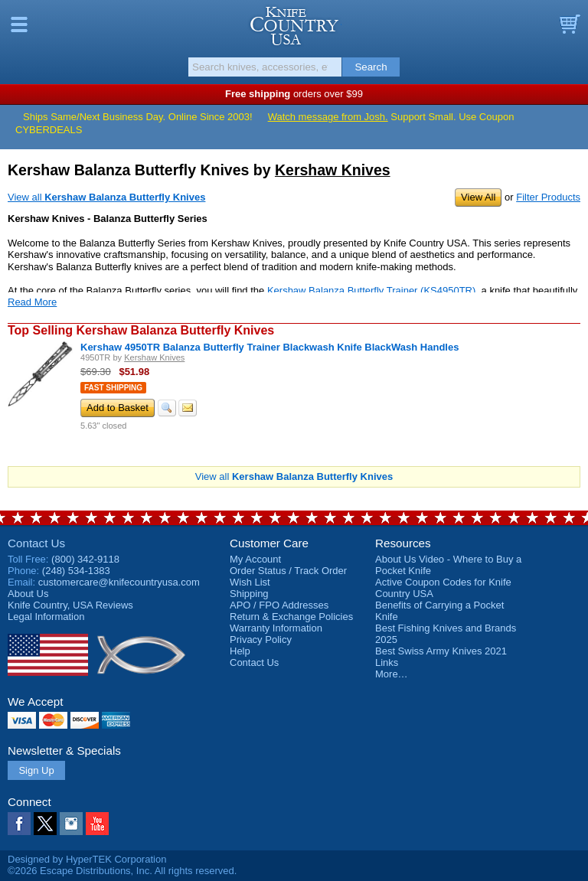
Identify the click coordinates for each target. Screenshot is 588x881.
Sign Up (36, 770)
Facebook (19, 824)
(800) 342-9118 (85, 559)
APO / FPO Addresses (279, 605)
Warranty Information (276, 628)
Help (240, 651)
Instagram (71, 824)
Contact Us (36, 543)
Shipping (249, 594)
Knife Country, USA (294, 26)
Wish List (250, 582)
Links (387, 662)
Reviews (70, 605)
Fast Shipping (113, 388)
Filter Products (548, 197)
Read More (32, 302)
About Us (28, 594)
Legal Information (46, 617)
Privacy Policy (261, 640)
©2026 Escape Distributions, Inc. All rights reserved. (122, 871)
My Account (255, 559)
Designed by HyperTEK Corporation (87, 859)
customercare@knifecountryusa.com (119, 582)
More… (392, 674)
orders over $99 (294, 94)
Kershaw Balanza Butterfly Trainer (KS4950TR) (371, 290)
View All (478, 197)
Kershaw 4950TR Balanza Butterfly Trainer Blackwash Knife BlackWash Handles (269, 347)
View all (106, 197)
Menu (19, 24)
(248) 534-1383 (76, 571)
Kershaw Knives (333, 170)
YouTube (97, 824)
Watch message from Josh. (328, 117)
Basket (569, 24)
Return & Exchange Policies (291, 617)
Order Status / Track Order (288, 571)
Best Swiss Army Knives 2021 (441, 651)
